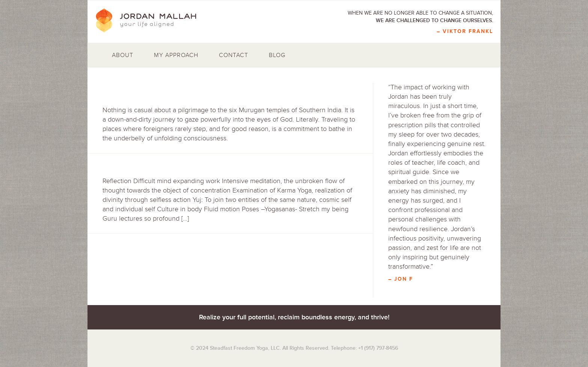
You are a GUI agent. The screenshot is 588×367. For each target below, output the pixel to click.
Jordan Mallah (151, 21)
